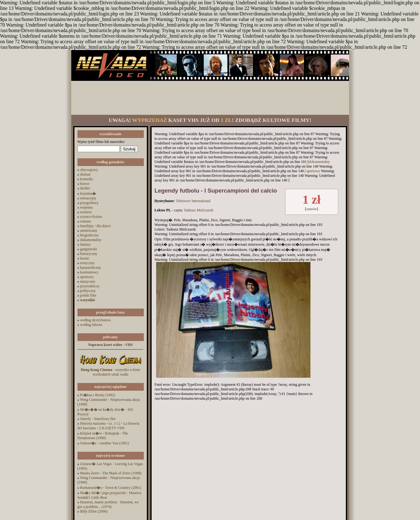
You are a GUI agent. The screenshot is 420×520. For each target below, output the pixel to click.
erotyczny (87, 263)
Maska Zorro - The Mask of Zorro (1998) (111, 473)
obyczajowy (89, 170)
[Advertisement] (210, 98)
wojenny (87, 207)
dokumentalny (91, 240)
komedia (87, 179)
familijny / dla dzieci (96, 226)
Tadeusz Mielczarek (198, 210)
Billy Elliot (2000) (94, 511)
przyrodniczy (90, 286)
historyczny (89, 254)
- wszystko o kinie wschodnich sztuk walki (111, 372)
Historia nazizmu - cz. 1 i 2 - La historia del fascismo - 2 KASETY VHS (108, 426)
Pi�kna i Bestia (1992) (98, 395)
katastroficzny (91, 268)
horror (85, 184)
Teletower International (193, 201)
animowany (89, 231)
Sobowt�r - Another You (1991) (105, 443)
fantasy (86, 244)
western (86, 212)
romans (86, 221)
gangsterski (89, 249)
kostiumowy (89, 272)
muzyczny (88, 281)
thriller (85, 188)
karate (85, 258)
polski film (88, 295)
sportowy (87, 277)
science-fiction (91, 217)
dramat (85, 174)
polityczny (88, 291)
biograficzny (90, 235)
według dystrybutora (96, 320)
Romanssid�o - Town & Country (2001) (111, 488)
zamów (312, 209)
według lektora (91, 325)
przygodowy (89, 203)
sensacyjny (88, 198)
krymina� (88, 193)
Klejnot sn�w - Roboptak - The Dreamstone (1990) (103, 436)
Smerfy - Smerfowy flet (98, 419)
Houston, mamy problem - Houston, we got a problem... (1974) (108, 504)
